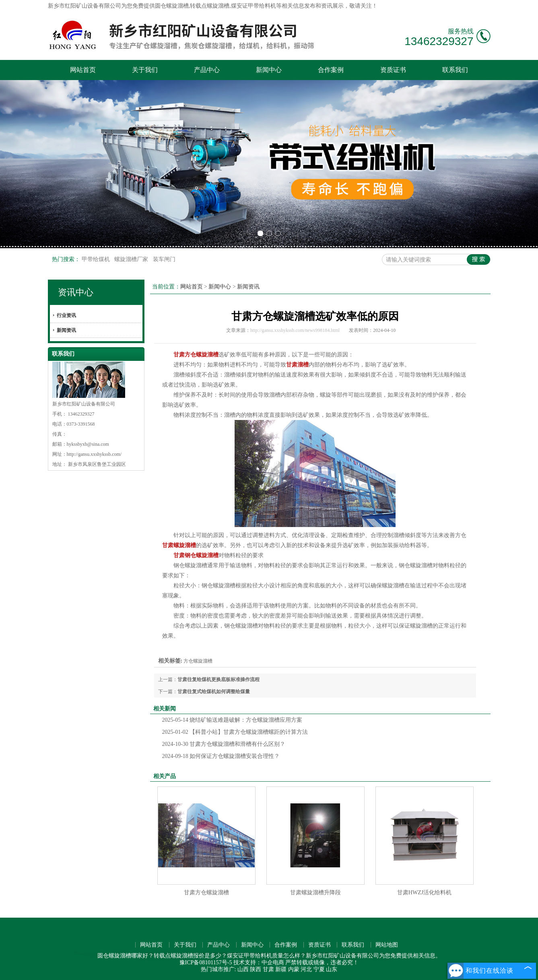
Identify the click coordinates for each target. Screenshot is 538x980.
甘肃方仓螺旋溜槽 (206, 892)
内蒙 (294, 969)
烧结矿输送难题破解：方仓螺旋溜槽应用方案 (232, 720)
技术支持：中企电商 (259, 962)
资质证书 (393, 70)
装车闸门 (164, 259)
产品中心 (207, 70)
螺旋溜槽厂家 (132, 259)
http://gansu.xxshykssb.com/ (94, 454)
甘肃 (268, 969)
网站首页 (83, 70)
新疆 (281, 969)
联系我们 (455, 70)
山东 (332, 969)
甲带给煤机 (97, 259)
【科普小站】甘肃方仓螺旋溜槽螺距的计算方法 (235, 732)
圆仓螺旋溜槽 (172, 6)
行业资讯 (66, 315)
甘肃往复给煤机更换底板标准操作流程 (218, 679)
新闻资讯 (66, 330)
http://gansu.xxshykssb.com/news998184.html (295, 330)
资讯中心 (76, 292)
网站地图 (387, 945)
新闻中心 (269, 70)
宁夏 (319, 969)
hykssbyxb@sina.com (88, 444)
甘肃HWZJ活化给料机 (424, 892)
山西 (243, 969)
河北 (306, 969)
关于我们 (145, 70)
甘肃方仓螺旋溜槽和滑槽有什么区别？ (224, 744)
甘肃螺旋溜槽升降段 (315, 892)
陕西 (256, 969)
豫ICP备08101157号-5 (206, 962)
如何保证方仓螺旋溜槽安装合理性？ (221, 756)
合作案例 (331, 70)
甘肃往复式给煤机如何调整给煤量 (214, 692)
